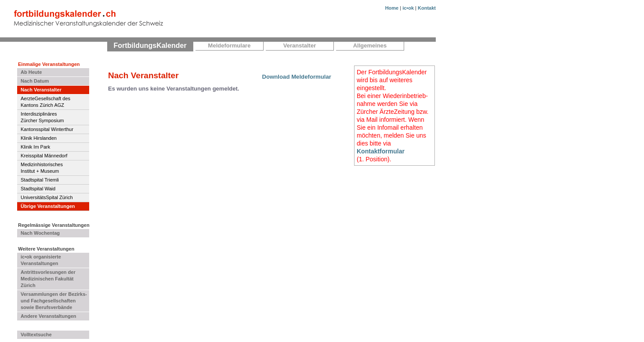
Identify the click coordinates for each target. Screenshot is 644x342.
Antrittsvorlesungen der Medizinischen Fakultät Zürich (48, 279)
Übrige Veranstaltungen (48, 206)
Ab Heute (31, 72)
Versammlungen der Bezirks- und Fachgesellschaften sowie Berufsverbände (54, 301)
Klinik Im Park (35, 147)
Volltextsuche (36, 335)
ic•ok (408, 8)
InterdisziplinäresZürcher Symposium (42, 117)
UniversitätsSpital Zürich (47, 197)
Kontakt (427, 8)
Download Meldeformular (297, 77)
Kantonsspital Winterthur (47, 129)
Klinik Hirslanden (39, 138)
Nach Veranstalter (41, 90)
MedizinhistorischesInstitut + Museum (42, 168)
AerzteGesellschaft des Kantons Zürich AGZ (45, 102)
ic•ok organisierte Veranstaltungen (41, 260)
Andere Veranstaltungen (49, 316)
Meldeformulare (230, 45)
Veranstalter (300, 45)
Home (392, 8)
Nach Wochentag (40, 233)
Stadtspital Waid (38, 189)
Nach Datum (35, 81)
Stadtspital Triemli (40, 180)
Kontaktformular (381, 151)
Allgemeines (370, 45)
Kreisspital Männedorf (44, 156)
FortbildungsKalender (150, 45)
